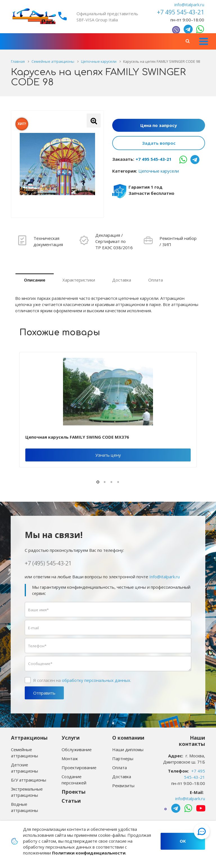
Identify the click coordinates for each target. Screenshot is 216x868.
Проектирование (79, 767)
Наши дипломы (128, 749)
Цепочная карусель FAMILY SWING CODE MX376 (77, 437)
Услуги (71, 738)
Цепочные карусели (159, 171)
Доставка (122, 280)
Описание (35, 280)
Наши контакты (192, 741)
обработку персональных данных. (96, 680)
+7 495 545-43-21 (154, 159)
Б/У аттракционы (29, 780)
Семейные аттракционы (24, 753)
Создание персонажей (74, 780)
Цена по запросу (159, 125)
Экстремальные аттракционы (27, 792)
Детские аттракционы (24, 768)
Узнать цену (108, 455)
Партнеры (123, 758)
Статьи (71, 801)
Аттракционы (29, 738)
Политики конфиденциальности (89, 853)
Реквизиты (123, 786)
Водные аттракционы (24, 807)
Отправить (44, 693)
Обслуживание (77, 749)
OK (183, 841)
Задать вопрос (159, 143)
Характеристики (79, 280)
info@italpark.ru (189, 5)
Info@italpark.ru (165, 577)
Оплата (156, 280)
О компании (128, 738)
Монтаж (70, 758)
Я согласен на (82, 680)
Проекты (74, 792)
